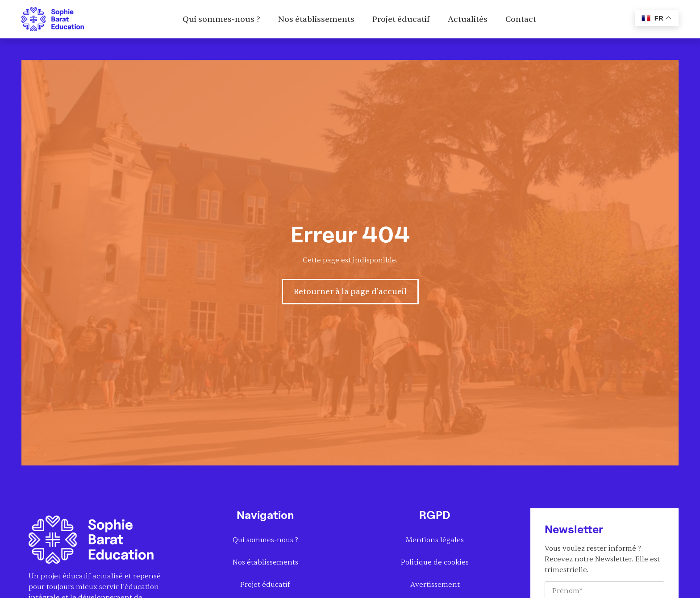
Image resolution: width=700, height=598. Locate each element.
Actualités (468, 19)
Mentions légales (435, 540)
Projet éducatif (401, 19)
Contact (521, 19)
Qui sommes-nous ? (221, 19)
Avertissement (435, 585)
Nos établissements (316, 19)
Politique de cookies (435, 562)
